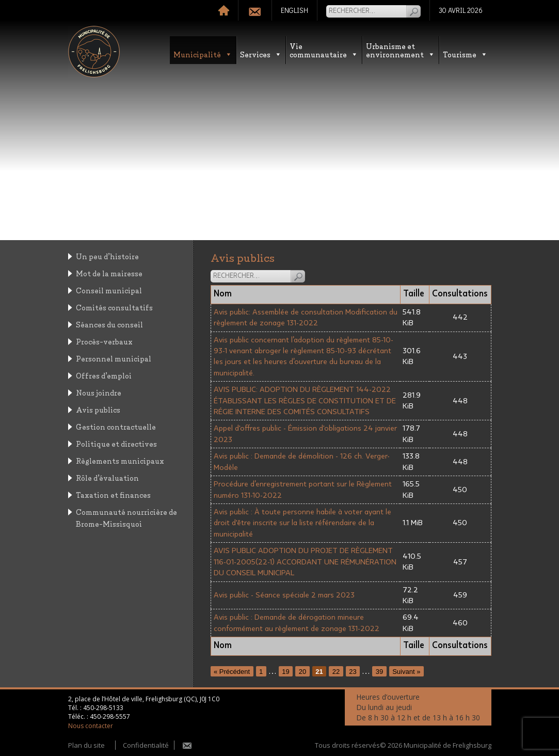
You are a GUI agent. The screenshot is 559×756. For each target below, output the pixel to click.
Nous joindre (99, 392)
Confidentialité (146, 745)
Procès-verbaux (104, 341)
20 (302, 672)
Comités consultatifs (114, 307)
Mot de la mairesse (109, 273)
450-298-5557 (110, 716)
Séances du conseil (109, 324)
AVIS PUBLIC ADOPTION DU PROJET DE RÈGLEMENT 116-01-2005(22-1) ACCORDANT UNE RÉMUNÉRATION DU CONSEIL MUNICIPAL (305, 562)
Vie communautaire (324, 50)
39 (379, 672)
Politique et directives (116, 443)
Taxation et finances (113, 494)
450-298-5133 (103, 708)
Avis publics (98, 409)
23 (353, 672)
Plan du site (86, 745)
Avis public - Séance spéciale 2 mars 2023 (284, 595)
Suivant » (406, 672)
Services (261, 54)
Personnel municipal (114, 358)
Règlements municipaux (120, 460)
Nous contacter (91, 726)
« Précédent (232, 672)
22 (336, 672)
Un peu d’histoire (107, 256)
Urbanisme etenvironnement (401, 50)
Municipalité (203, 54)
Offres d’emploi (104, 375)
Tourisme (465, 54)
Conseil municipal (109, 290)
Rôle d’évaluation (107, 477)
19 (285, 672)
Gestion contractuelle (116, 426)
